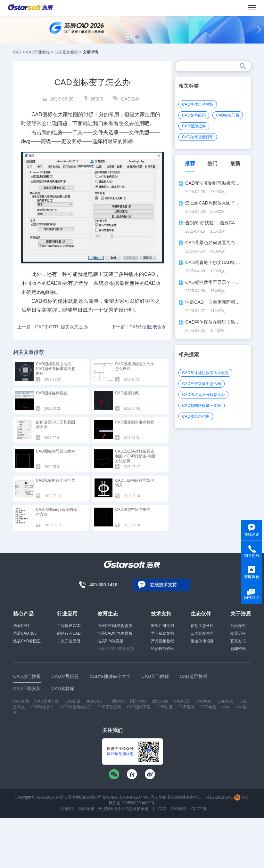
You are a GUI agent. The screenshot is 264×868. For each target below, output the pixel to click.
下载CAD (116, 701)
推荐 (190, 163)
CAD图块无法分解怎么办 (203, 395)
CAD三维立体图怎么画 (201, 384)
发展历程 (238, 633)
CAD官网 (186, 707)
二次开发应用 (69, 641)
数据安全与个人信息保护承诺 (123, 809)
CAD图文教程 (66, 52)
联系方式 (238, 641)
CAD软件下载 (47, 701)
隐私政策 (87, 809)
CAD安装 (225, 701)
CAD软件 (179, 809)
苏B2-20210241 (219, 797)
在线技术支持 (163, 585)
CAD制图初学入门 (76, 707)
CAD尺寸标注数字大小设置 (205, 373)
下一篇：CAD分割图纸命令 (139, 327)
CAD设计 (182, 701)
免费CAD (94, 701)
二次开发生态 (202, 633)
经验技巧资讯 (162, 649)
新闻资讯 (238, 649)
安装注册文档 (162, 626)
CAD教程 (204, 701)
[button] (128, 37)
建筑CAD (160, 701)
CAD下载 (199, 809)
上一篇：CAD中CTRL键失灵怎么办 (53, 327)
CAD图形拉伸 (194, 126)
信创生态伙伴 (202, 626)
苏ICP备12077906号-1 (138, 797)
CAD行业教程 (38, 52)
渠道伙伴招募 (202, 641)
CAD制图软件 (42, 707)
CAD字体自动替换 (198, 104)
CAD (17, 52)
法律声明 (68, 809)
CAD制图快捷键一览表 (201, 406)
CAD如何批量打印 (198, 137)
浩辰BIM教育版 (110, 641)
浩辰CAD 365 (25, 633)
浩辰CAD (21, 626)
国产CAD (138, 701)
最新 (235, 163)
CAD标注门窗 (228, 115)
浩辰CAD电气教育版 (115, 633)
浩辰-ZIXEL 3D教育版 (116, 649)
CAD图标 (130, 99)
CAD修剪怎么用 (196, 416)
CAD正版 (73, 701)
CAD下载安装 (109, 707)
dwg (226, 707)
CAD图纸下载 (139, 707)
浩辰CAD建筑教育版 (115, 626)
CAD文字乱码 (194, 115)
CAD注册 (165, 707)
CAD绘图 (208, 707)
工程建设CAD (69, 626)
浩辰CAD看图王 (27, 641)
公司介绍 (238, 626)
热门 (212, 163)
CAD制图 (21, 701)
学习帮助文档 (162, 633)
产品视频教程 (162, 641)
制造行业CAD (69, 633)
